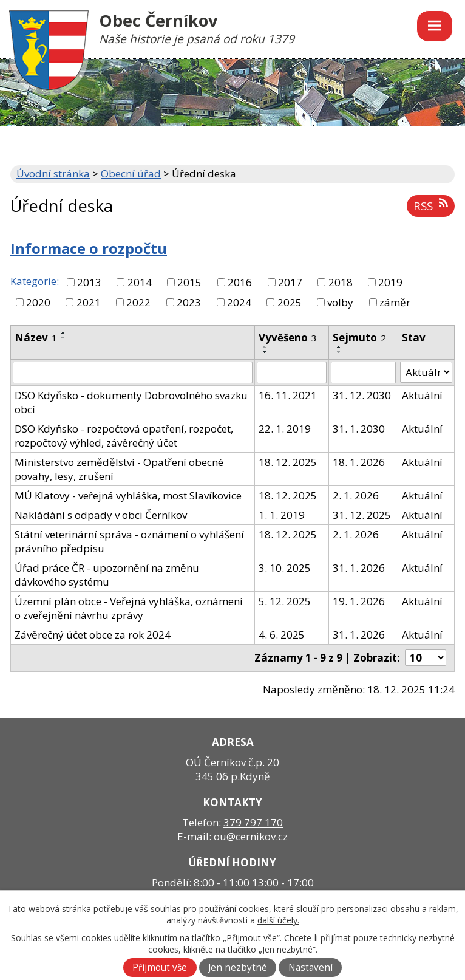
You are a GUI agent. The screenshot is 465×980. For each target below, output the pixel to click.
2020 (38, 302)
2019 (390, 282)
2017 (290, 282)
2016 (240, 282)
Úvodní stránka (53, 173)
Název (36, 338)
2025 (290, 302)
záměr (395, 302)
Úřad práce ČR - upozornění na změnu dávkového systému (107, 575)
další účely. (278, 920)
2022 (138, 302)
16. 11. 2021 (288, 395)
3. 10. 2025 (285, 568)
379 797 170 (253, 822)
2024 (239, 302)
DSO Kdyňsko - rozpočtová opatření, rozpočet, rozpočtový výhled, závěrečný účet (124, 436)
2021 (89, 302)
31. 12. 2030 (362, 395)
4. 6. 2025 (282, 635)
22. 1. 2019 (285, 429)
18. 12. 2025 (288, 462)
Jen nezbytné (238, 968)
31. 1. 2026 (359, 568)
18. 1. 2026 (359, 462)
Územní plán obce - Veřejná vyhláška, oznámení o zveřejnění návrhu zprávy (129, 608)
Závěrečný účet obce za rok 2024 (93, 635)
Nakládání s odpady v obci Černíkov (101, 515)
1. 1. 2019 (282, 515)
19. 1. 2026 (359, 601)
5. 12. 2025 (285, 601)
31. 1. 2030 (359, 429)
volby (340, 302)
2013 (89, 282)
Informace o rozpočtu (89, 248)
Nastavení (311, 968)
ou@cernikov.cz (251, 836)
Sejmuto (359, 338)
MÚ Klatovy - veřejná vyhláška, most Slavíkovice (128, 495)
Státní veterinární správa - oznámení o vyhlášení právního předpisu (129, 541)
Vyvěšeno (288, 338)
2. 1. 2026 (356, 495)
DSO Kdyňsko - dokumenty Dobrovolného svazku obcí (131, 402)
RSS (430, 206)
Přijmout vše (160, 968)
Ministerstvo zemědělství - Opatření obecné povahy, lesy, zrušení (119, 469)
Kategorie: (35, 281)
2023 (189, 302)
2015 (189, 282)
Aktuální (422, 395)
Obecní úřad (131, 173)
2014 (140, 282)
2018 (341, 282)
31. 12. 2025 (362, 515)
